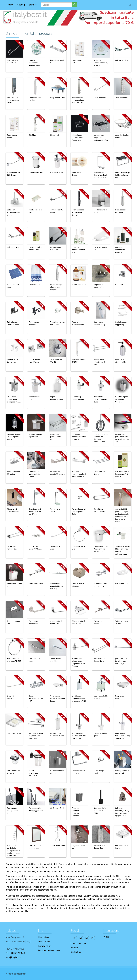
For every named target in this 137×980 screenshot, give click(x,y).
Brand (33, 5)
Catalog (21, 5)
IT (104, 937)
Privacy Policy (45, 946)
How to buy (43, 937)
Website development (16, 974)
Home (11, 5)
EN (107, 937)
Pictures (74, 948)
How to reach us (78, 943)
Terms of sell (44, 942)
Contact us (76, 952)
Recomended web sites (49, 950)
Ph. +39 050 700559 (15, 953)
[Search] (56, 5)
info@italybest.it (13, 957)
